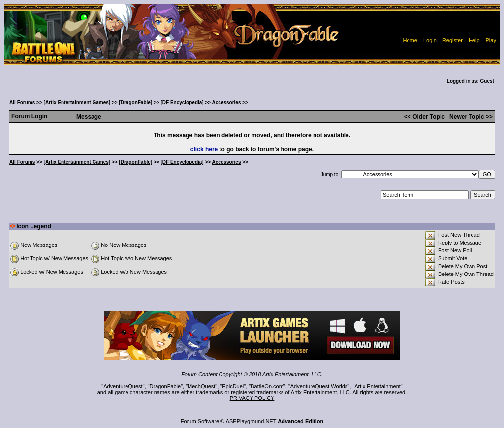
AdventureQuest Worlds (319, 386)
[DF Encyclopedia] (182, 103)
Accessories (227, 103)
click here (204, 149)
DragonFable (165, 386)
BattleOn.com (267, 386)
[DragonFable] (135, 103)
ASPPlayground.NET (251, 421)
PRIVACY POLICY (252, 398)
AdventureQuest (123, 386)
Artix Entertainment (378, 386)
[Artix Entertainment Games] (77, 103)
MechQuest (201, 386)
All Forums (22, 103)
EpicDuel (233, 386)
